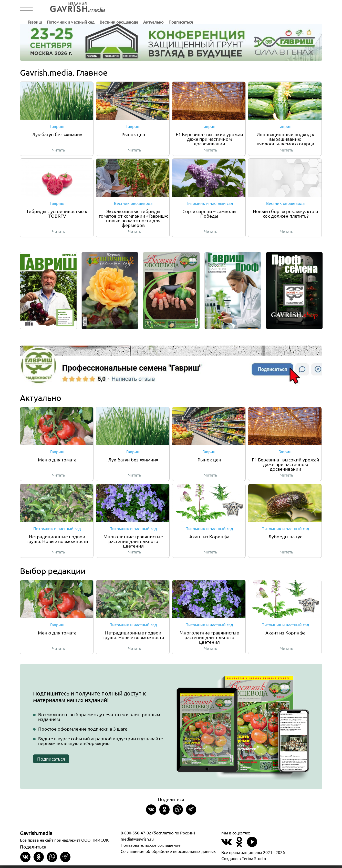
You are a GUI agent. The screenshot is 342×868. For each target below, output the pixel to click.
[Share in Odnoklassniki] (164, 812)
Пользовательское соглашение (151, 847)
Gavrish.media (36, 836)
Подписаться (260, 7)
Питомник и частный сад (150, 7)
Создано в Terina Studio (244, 861)
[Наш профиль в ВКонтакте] (226, 847)
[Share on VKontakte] (151, 812)
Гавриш (114, 7)
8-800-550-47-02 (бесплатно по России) (158, 835)
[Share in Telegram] (191, 812)
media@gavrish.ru (137, 841)
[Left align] (67, 7)
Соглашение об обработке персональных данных (168, 854)
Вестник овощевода (198, 7)
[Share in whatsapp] (178, 812)
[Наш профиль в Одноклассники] (239, 847)
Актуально (233, 7)
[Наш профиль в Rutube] (252, 847)
